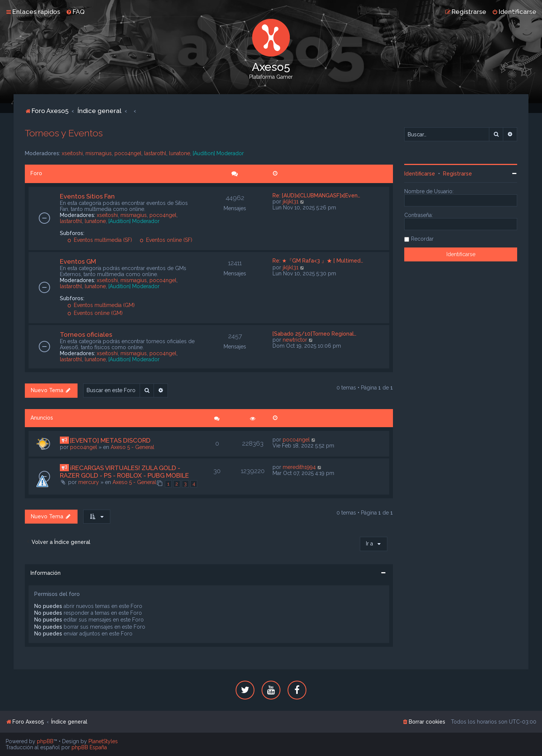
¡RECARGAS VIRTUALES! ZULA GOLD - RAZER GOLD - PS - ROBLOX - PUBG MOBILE (124, 472)
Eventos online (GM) (95, 313)
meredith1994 (299, 467)
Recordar (422, 239)
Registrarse (458, 174)
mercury (89, 482)
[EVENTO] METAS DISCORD (110, 440)
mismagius (99, 153)
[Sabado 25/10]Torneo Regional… (314, 334)
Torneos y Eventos (64, 133)
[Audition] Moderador (218, 153)
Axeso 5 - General (132, 447)
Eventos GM (78, 261)
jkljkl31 (291, 202)
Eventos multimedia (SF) (100, 240)
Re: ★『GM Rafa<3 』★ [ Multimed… (318, 261)
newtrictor (295, 340)
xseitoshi (72, 153)
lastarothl (155, 153)
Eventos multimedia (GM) (101, 305)
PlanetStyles (103, 741)
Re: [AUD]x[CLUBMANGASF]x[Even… (316, 195)
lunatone (180, 153)
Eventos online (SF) (166, 240)
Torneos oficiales (86, 334)
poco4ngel (128, 153)
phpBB (45, 741)
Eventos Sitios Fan (87, 196)
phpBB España (89, 747)
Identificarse (420, 174)
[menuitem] (75, 12)
